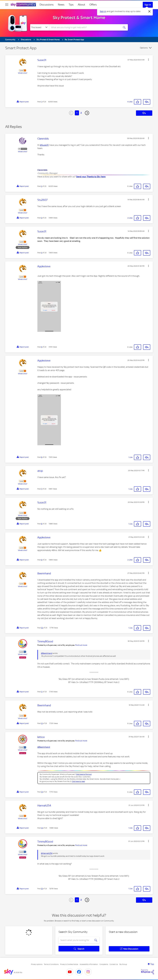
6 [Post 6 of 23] (42, 457)
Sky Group (123, 964)
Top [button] (152, 964)
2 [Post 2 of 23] (42, 186)
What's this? (23, 73)
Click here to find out (84, 774)
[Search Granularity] (40, 27)
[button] (148, 60)
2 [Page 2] (81, 113)
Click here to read (78, 781)
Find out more (81, 645)
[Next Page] (87, 113)
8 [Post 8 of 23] (42, 524)
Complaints (104, 964)
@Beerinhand (47, 653)
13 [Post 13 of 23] (42, 792)
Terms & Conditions (51, 964)
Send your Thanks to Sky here (91, 177)
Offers (93, 5)
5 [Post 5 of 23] (42, 347)
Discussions (47, 5)
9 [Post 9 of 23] (42, 560)
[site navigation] (7, 5)
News (61, 5)
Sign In (148, 5)
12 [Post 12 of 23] (42, 723)
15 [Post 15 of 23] (42, 889)
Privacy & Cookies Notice (69, 964)
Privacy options (37, 964)
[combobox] (85, 27)
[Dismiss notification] (149, 11)
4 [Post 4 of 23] (42, 253)
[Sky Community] (23, 5)
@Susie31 (44, 145)
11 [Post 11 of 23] (42, 692)
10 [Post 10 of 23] (42, 628)
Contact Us (114, 964)
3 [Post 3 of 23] (42, 218)
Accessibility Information (89, 964)
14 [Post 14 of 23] (42, 828)
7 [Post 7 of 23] (42, 489)
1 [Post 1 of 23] (41, 102)
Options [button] (144, 48)
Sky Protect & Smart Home (79, 18)
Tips (71, 5)
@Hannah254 (47, 853)
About (81, 5)
